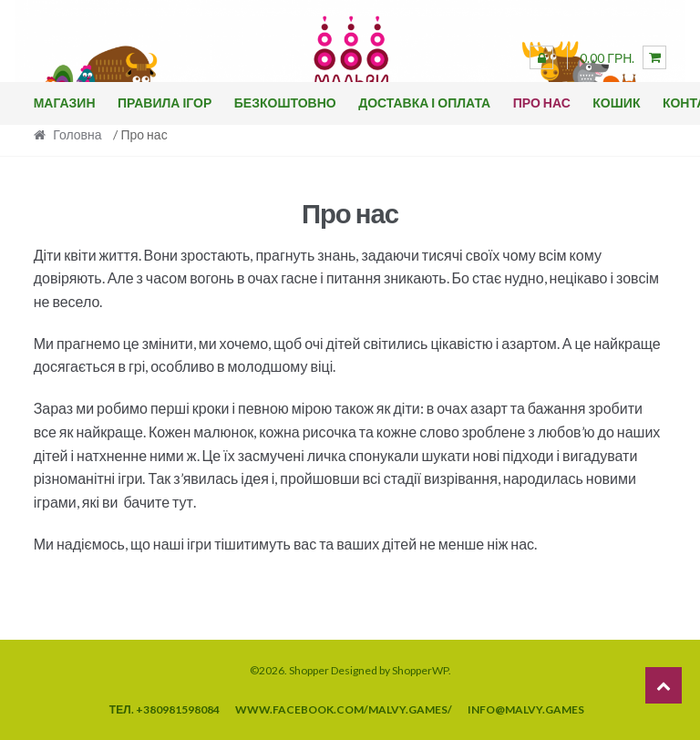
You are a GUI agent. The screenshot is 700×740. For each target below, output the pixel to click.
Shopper (309, 670)
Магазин (65, 103)
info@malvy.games (526, 709)
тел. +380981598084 (165, 709)
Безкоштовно (285, 103)
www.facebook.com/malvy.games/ (344, 709)
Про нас (542, 103)
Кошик (616, 103)
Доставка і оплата (424, 103)
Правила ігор (165, 103)
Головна (77, 134)
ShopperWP (420, 670)
